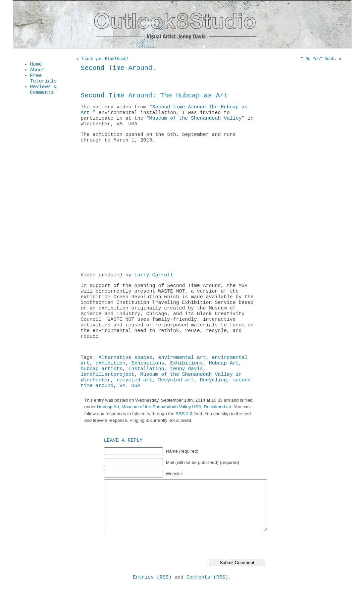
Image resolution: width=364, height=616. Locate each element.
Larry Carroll (154, 286)
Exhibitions (148, 387)
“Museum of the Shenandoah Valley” (196, 125)
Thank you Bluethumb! (105, 59)
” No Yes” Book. (319, 59)
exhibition (111, 387)
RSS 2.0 (184, 442)
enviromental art (182, 380)
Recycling (213, 407)
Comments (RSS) (207, 606)
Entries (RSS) (152, 606)
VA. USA (130, 413)
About (38, 72)
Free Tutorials (44, 82)
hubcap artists (102, 393)
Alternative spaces (126, 380)
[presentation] (154, 574)
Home (36, 65)
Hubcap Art (224, 387)
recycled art (134, 407)
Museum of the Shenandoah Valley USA (161, 435)
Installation (146, 393)
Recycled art (176, 407)
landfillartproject (108, 400)
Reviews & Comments (44, 95)
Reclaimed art (217, 435)
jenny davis (187, 393)
